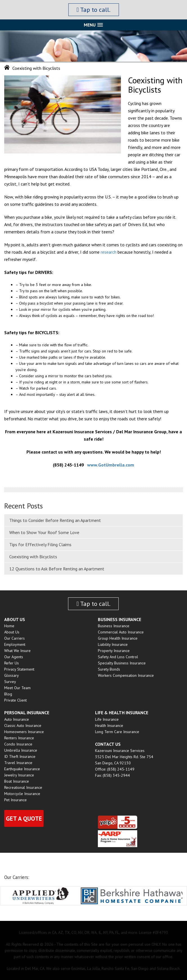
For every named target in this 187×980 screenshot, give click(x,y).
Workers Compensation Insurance (126, 675)
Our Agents (14, 657)
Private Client (15, 700)
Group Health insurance (118, 638)
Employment (15, 644)
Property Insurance (114, 651)
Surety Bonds (109, 669)
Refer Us (12, 663)
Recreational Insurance (23, 787)
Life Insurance (107, 719)
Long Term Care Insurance (117, 732)
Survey (10, 682)
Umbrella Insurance (21, 750)
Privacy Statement (19, 669)
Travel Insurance (18, 763)
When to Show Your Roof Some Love (44, 532)
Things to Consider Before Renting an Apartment (55, 520)
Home (9, 626)
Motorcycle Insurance (22, 794)
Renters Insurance (19, 738)
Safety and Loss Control (118, 657)
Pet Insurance (15, 800)
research (109, 252)
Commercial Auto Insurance (121, 632)
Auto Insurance (17, 719)
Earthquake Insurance (22, 769)
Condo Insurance (18, 744)
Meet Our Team (17, 688)
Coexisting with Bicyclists (33, 557)
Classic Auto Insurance (23, 725)
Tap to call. (93, 10)
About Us (12, 632)
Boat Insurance (17, 781)
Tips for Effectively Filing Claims (40, 544)
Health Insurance (109, 725)
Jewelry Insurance (19, 775)
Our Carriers (14, 638)
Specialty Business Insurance (122, 663)
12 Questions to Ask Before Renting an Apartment (57, 569)
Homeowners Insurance (24, 732)
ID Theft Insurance (20, 756)
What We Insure (17, 651)
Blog (8, 694)
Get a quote (24, 818)
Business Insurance (114, 626)
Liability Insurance (113, 644)
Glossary (12, 675)
